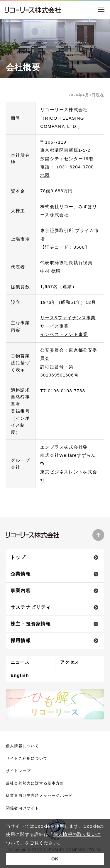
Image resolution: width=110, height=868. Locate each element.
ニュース (20, 662)
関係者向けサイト (23, 808)
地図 (45, 175)
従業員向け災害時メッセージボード (39, 795)
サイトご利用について (27, 758)
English (20, 675)
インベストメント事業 (64, 334)
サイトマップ (18, 771)
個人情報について (23, 746)
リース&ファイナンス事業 (68, 318)
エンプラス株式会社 (62, 447)
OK (55, 859)
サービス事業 (54, 326)
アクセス (70, 662)
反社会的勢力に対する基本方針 (35, 783)
